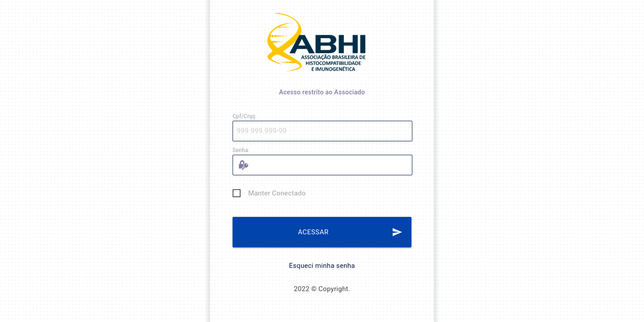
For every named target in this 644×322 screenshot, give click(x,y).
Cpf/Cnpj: (244, 116)
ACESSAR (350, 232)
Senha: (241, 150)
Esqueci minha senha (322, 266)
